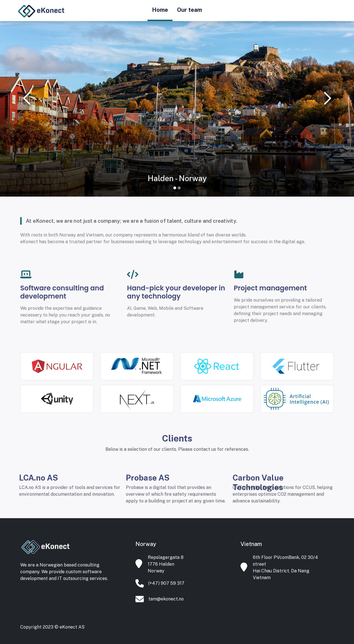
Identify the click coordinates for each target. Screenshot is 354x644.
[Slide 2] (179, 188)
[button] (27, 98)
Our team (190, 10)
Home (160, 10)
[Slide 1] (175, 188)
